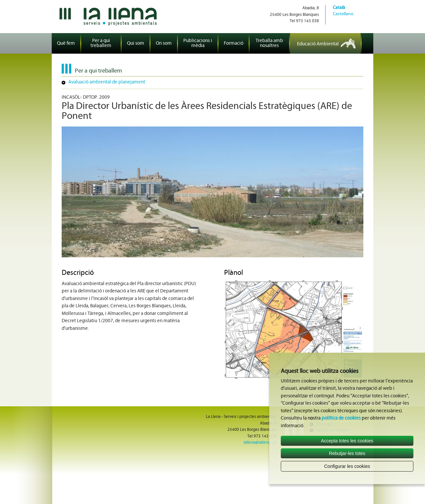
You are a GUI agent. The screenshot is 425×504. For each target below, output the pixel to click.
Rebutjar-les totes (347, 453)
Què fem (66, 44)
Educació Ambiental (318, 44)
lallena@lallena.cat (260, 443)
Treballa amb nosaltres (269, 43)
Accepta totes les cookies (347, 441)
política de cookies (341, 418)
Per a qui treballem (101, 43)
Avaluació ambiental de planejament (107, 82)
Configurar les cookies (347, 466)
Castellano (343, 14)
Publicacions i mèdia (198, 43)
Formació (234, 44)
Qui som (136, 44)
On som (164, 44)
